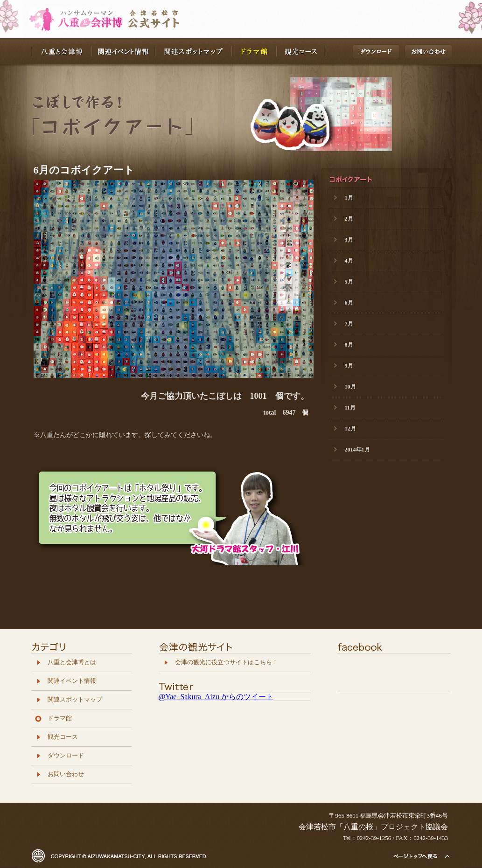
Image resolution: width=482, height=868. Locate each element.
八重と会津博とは (72, 662)
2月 (349, 219)
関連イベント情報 (124, 51)
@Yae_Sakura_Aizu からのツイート (216, 697)
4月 (349, 261)
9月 (349, 366)
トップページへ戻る (421, 856)
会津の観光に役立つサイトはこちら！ (227, 662)
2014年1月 (357, 450)
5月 (349, 282)
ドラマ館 (254, 51)
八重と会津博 (62, 51)
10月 (350, 387)
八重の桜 (106, 20)
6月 (349, 303)
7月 (349, 324)
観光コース (301, 51)
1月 (349, 198)
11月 (350, 408)
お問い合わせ (430, 53)
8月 (349, 345)
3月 (349, 240)
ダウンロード (377, 53)
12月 (350, 429)
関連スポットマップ (194, 51)
